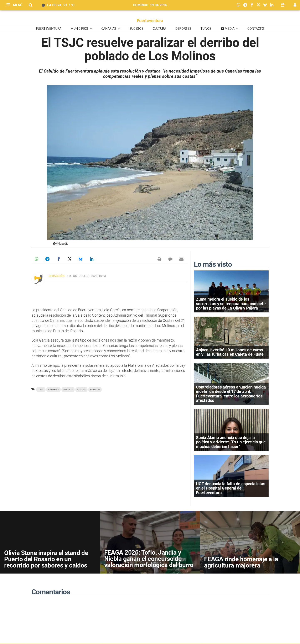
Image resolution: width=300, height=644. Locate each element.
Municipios (80, 29)
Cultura (159, 29)
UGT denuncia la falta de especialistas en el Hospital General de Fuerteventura (231, 488)
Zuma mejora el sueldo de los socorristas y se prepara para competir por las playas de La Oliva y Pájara (231, 303)
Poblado (95, 389)
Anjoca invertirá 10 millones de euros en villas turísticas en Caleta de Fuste (230, 352)
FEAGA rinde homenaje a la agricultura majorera (241, 562)
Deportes (183, 29)
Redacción (56, 276)
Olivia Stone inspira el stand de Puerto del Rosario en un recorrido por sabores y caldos (46, 559)
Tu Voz (206, 29)
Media (230, 29)
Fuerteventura (150, 21)
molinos (68, 389)
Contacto (256, 29)
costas (81, 389)
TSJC (41, 389)
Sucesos (136, 29)
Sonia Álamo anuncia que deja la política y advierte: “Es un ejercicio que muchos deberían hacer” (231, 442)
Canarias (109, 29)
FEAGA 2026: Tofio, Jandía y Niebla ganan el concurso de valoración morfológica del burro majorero (149, 562)
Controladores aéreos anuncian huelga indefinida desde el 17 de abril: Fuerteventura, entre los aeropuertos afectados (231, 394)
